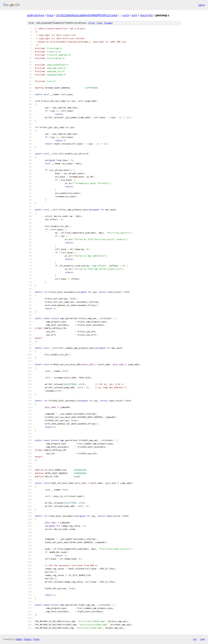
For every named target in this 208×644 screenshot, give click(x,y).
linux (50, 15)
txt (195, 639)
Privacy (27, 639)
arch (126, 15)
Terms (36, 639)
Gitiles (19, 639)
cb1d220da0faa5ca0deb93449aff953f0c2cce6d (86, 15)
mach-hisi (146, 15)
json (202, 639)
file (91, 23)
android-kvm (36, 15)
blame (108, 23)
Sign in (202, 5)
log (100, 23)
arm (134, 15)
